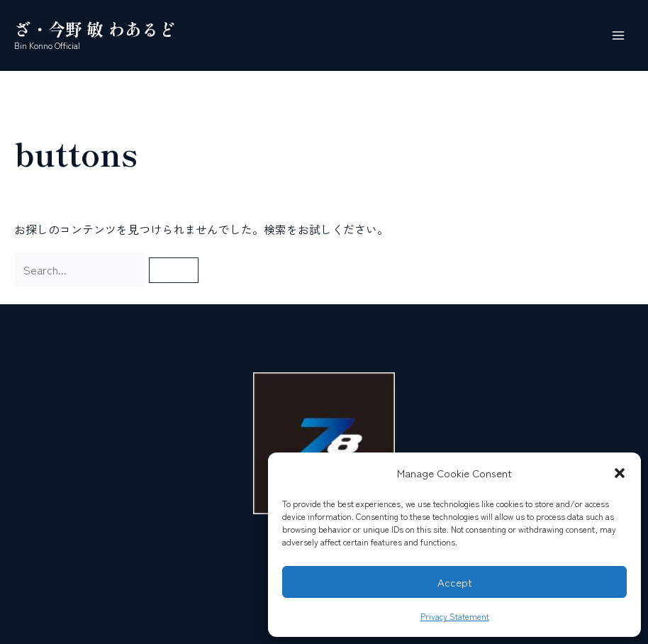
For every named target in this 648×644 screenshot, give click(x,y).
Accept (455, 582)
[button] (620, 473)
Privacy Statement (455, 616)
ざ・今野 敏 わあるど (95, 29)
